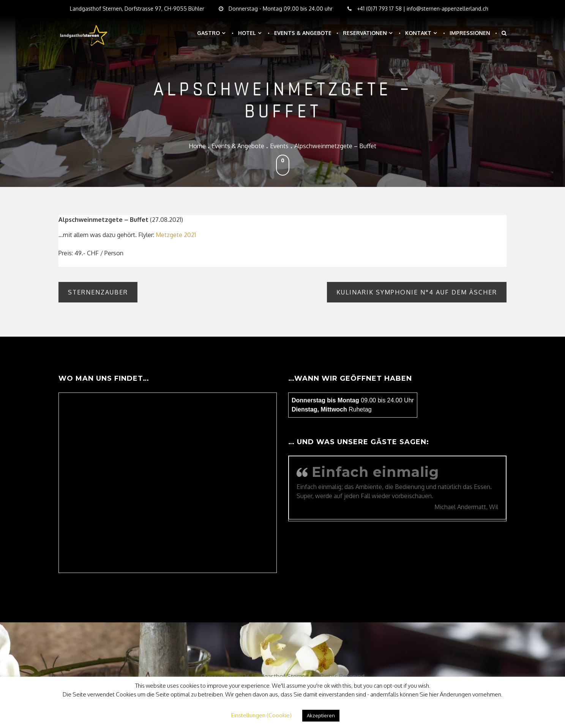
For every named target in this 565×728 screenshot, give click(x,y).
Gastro (208, 33)
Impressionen (470, 33)
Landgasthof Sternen (280, 676)
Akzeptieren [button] (321, 715)
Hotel (247, 33)
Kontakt (418, 33)
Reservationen (365, 33)
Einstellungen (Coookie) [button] (261, 715)
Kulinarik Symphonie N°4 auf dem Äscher (417, 292)
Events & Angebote (303, 33)
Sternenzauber (98, 292)
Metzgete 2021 (176, 235)
